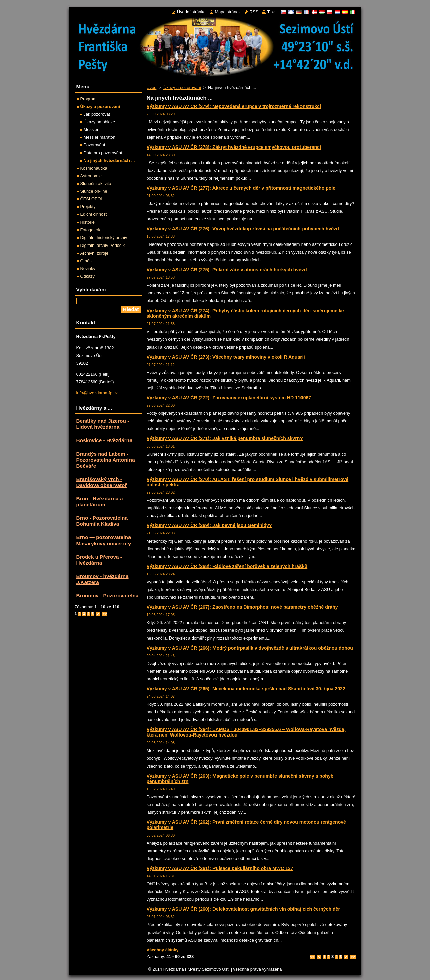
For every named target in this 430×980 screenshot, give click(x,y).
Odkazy (88, 276)
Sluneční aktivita (96, 183)
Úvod (152, 87)
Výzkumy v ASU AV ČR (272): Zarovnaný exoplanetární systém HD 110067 (229, 398)
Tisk (271, 12)
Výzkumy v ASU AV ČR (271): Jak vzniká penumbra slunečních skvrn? (225, 438)
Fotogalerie (91, 230)
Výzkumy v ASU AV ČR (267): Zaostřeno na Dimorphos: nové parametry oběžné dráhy (242, 607)
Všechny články (163, 950)
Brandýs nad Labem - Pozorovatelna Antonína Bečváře (106, 460)
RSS (254, 12)
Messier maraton (100, 137)
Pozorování (95, 145)
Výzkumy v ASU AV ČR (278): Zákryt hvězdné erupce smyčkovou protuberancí (234, 147)
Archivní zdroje (95, 253)
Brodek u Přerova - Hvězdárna (99, 560)
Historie (88, 222)
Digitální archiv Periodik (103, 245)
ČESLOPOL (92, 199)
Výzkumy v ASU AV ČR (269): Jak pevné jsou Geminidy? (209, 525)
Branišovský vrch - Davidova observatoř (102, 482)
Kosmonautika (94, 168)
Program (89, 99)
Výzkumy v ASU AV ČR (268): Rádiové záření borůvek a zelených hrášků (227, 566)
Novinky (88, 268)
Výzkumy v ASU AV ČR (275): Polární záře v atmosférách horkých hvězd (227, 270)
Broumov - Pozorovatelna (107, 596)
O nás (86, 261)
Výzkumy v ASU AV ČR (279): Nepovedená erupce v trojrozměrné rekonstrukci (234, 106)
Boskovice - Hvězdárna (104, 440)
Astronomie (91, 176)
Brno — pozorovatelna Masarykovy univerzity (104, 540)
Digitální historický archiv (104, 238)
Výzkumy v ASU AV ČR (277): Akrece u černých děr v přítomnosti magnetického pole (241, 188)
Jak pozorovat (97, 114)
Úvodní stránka (191, 12)
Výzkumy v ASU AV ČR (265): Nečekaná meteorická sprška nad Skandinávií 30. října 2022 (246, 689)
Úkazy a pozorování (182, 87)
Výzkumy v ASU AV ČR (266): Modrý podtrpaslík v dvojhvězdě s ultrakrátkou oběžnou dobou (250, 648)
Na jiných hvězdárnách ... (109, 160)
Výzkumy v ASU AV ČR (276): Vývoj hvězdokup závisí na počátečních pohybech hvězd (243, 229)
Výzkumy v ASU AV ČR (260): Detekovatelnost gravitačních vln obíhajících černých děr (243, 909)
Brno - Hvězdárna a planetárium (100, 502)
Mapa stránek (228, 12)
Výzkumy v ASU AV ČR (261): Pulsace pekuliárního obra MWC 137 (220, 868)
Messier (91, 130)
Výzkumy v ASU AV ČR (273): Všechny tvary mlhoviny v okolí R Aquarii (226, 357)
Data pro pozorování (103, 153)
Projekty (88, 207)
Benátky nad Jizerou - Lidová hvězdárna (103, 424)
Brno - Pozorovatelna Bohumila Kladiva (102, 521)
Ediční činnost (94, 214)
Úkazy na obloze (100, 122)
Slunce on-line (94, 191)
